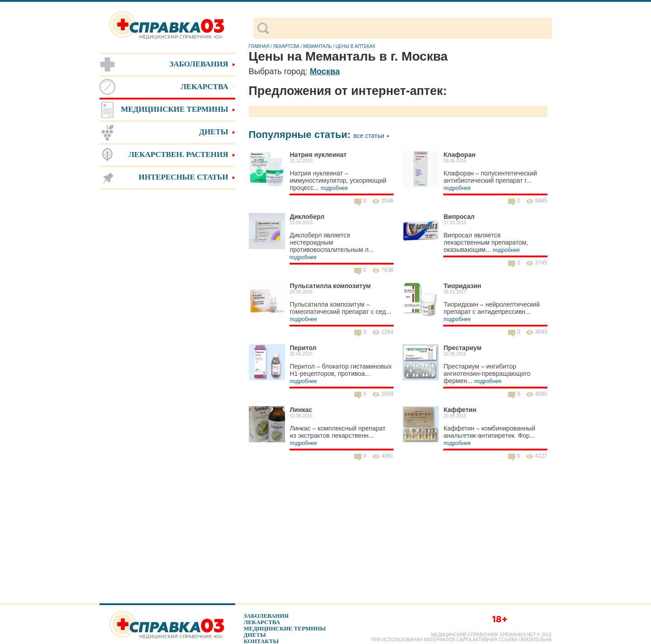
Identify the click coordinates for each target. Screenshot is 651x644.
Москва (325, 71)
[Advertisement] (167, 335)
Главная (259, 46)
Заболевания (266, 616)
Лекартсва (286, 46)
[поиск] (410, 28)
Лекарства (262, 622)
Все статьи (371, 136)
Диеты (255, 635)
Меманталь (317, 46)
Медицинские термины (285, 628)
